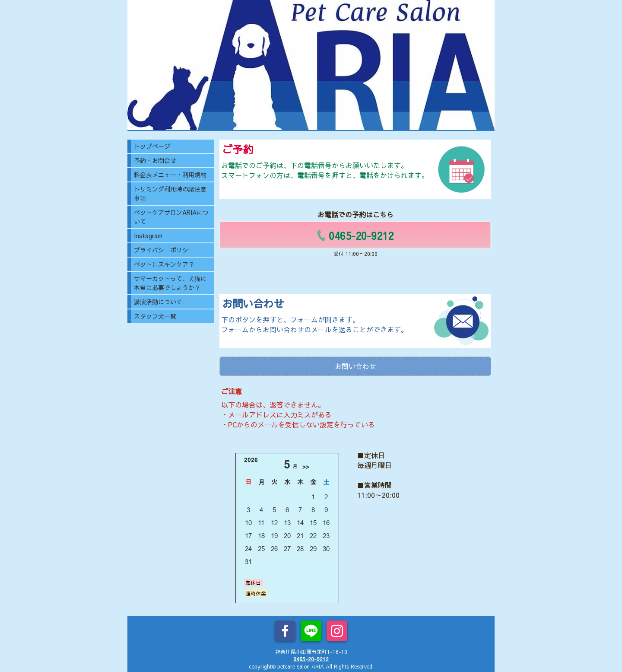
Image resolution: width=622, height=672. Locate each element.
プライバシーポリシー (164, 250)
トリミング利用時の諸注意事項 (170, 193)
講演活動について (158, 302)
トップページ (152, 146)
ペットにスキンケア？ (164, 264)
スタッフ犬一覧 (155, 316)
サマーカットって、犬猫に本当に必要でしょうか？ (170, 283)
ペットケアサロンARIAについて (171, 217)
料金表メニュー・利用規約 (170, 175)
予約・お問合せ (155, 160)
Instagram (148, 236)
